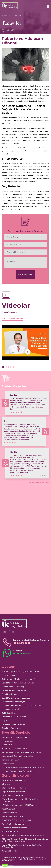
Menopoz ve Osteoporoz (12, 816)
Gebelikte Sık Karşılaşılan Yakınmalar (18, 683)
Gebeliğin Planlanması (12, 728)
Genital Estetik (8, 764)
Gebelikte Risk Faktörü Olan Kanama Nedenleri (22, 706)
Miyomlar (6, 784)
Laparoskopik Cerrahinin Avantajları (17, 756)
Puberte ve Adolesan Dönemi (15, 828)
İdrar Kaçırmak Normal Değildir (15, 737)
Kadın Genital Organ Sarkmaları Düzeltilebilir (21, 752)
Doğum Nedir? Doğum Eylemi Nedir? (18, 679)
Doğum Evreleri (9, 675)
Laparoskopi (7, 745)
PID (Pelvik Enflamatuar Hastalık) (16, 820)
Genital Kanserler (9, 813)
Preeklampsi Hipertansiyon (14, 702)
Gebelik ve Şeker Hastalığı (13, 687)
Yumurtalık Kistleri (10, 851)
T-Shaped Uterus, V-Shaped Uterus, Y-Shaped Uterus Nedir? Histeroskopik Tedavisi (25, 840)
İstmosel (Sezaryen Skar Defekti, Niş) (18, 771)
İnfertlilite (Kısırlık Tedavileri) (14, 788)
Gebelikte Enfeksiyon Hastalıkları (16, 698)
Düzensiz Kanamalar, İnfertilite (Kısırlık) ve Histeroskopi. (20, 800)
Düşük (5, 721)
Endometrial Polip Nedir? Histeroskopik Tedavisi (23, 767)
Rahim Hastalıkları (10, 832)
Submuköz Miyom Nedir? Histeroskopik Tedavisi (23, 835)
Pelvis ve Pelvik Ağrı (10, 760)
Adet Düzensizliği (9, 809)
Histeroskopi (7, 741)
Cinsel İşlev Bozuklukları (12, 795)
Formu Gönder (25, 274)
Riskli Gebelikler (9, 713)
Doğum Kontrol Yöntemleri (14, 792)
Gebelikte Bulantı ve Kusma (14, 717)
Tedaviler (18, 15)
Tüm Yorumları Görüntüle (38, 483)
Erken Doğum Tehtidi (11, 709)
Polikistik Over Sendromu (13, 824)
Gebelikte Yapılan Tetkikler (13, 724)
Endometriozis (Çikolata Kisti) (15, 749)
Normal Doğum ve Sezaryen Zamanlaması (20, 672)
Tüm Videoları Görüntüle (12, 318)
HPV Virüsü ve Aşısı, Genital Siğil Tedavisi (19, 805)
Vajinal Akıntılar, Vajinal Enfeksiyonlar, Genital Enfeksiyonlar (22, 846)
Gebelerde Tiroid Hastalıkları (14, 690)
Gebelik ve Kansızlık (10, 694)
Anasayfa (6, 15)
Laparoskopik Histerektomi (14, 780)
